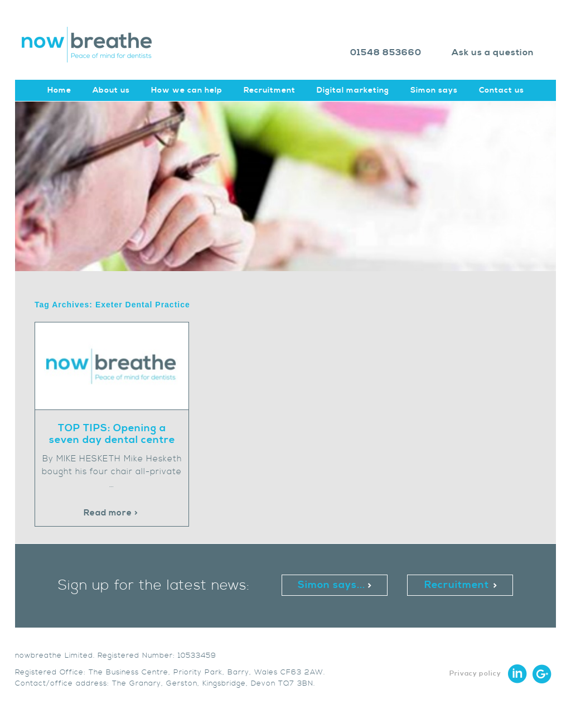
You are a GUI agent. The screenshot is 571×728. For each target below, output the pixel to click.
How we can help (187, 90)
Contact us (502, 90)
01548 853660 (386, 52)
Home (59, 90)
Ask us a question (493, 52)
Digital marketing (353, 90)
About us (111, 90)
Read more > (111, 513)
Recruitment (270, 90)
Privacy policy (475, 674)
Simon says (434, 90)
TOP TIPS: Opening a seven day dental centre (112, 434)
